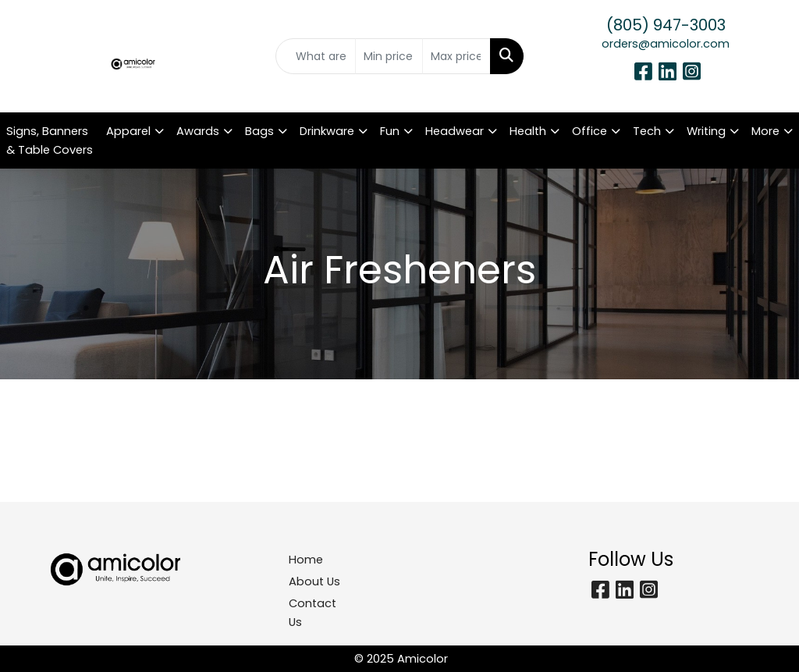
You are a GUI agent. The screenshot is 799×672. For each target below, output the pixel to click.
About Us (314, 581)
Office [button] (589, 131)
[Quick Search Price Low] (389, 56)
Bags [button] (259, 131)
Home (306, 560)
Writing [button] (706, 131)
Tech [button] (647, 131)
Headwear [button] (455, 131)
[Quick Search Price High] (456, 56)
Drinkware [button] (327, 131)
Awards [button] (198, 131)
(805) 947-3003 (666, 25)
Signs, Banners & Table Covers (50, 140)
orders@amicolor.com (666, 44)
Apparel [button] (128, 131)
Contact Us (312, 613)
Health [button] (528, 131)
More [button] (765, 131)
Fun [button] (390, 131)
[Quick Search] (315, 56)
